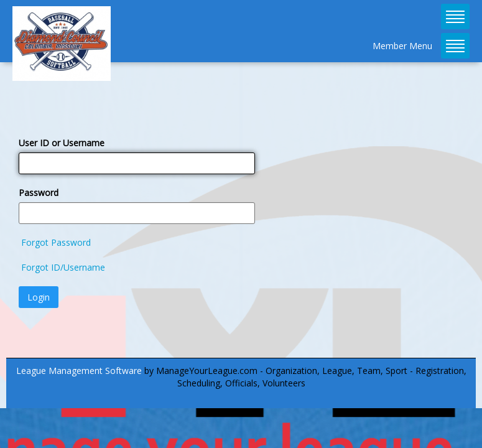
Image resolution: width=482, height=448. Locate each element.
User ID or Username (62, 143)
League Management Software (79, 371)
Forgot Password (56, 242)
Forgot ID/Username (63, 267)
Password (39, 193)
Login (39, 297)
